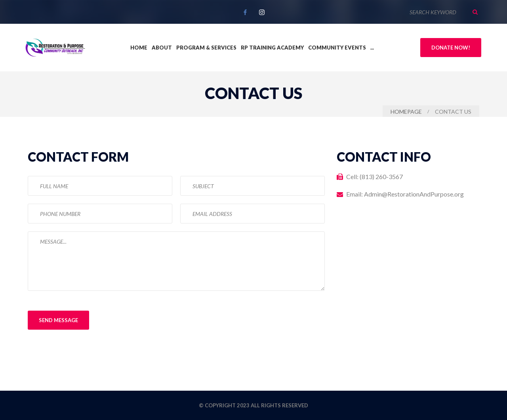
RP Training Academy (272, 48)
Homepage (406, 112)
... (372, 48)
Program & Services (206, 48)
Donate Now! (451, 48)
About (162, 48)
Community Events (337, 48)
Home (139, 48)
